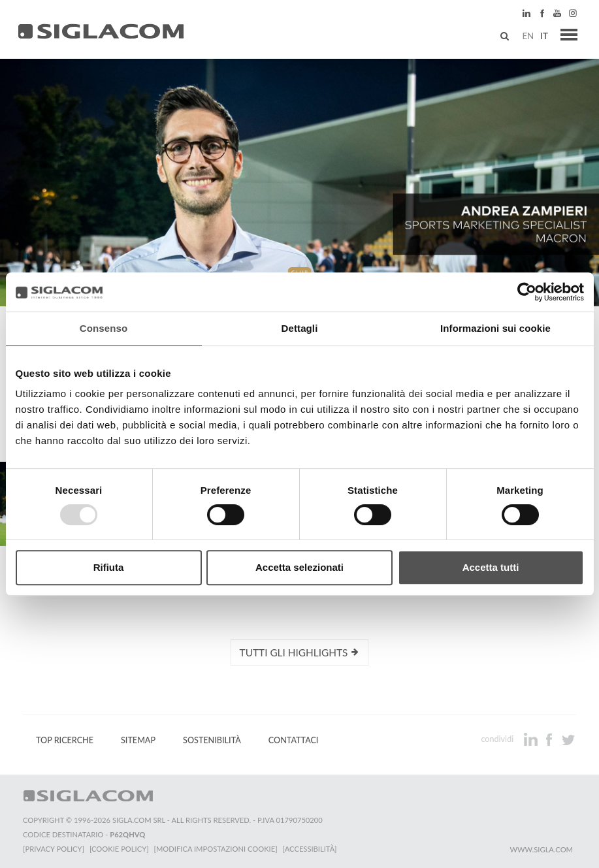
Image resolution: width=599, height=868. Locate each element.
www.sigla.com (541, 849)
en (528, 36)
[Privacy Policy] (54, 849)
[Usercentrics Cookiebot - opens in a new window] (527, 292)
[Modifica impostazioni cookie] (216, 849)
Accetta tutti (491, 567)
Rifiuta (109, 567)
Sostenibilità (212, 740)
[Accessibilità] (310, 849)
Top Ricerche (65, 740)
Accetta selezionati (299, 567)
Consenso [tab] (104, 328)
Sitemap (138, 740)
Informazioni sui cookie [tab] (495, 328)
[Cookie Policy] (119, 849)
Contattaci (294, 740)
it (544, 36)
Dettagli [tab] (300, 328)
